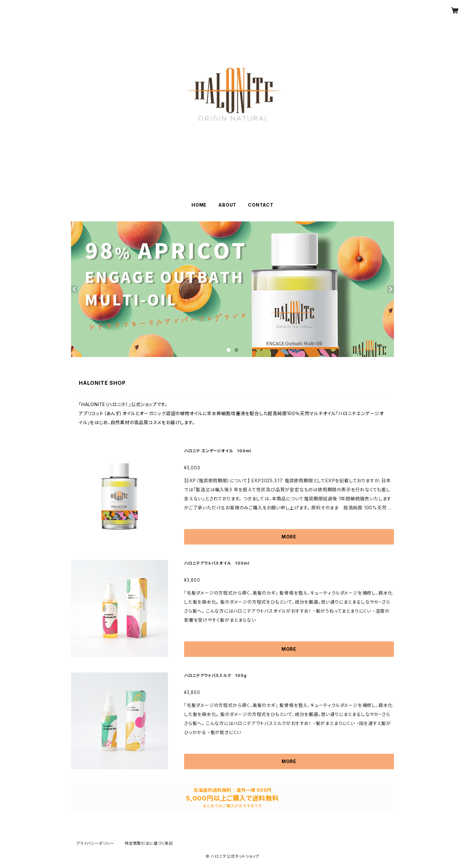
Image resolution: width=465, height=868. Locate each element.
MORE (289, 537)
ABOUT (227, 205)
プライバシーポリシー (95, 843)
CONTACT (261, 205)
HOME (199, 205)
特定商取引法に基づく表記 (149, 843)
